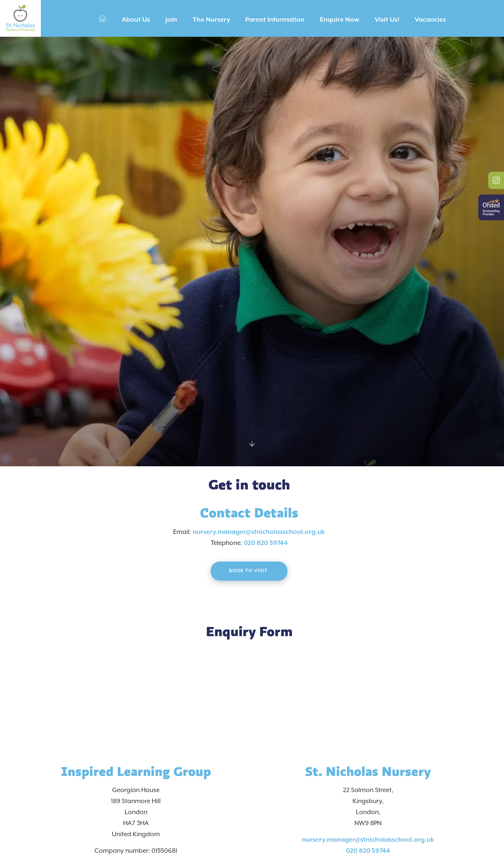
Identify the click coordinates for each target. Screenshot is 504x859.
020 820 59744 (266, 543)
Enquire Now (339, 20)
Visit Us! (387, 20)
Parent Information (275, 20)
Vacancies (430, 20)
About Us (136, 20)
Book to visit (249, 571)
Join (171, 20)
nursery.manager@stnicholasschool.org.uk (259, 532)
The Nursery (211, 20)
